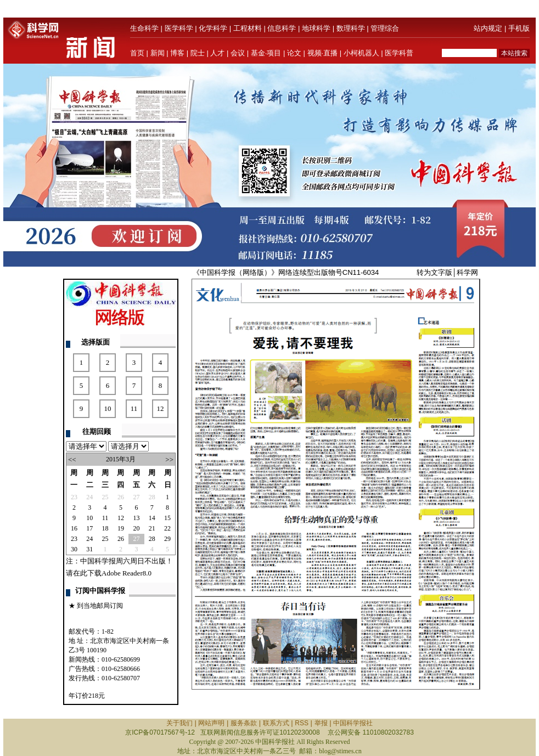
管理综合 (385, 28)
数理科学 (351, 28)
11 (134, 408)
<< (72, 459)
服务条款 (244, 723)
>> (169, 459)
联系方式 (276, 723)
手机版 (519, 28)
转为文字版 (434, 272)
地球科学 (316, 28)
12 (161, 408)
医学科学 (179, 28)
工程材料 (248, 28)
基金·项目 (266, 53)
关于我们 (179, 723)
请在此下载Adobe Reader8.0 (109, 573)
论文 (294, 53)
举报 (321, 723)
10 (108, 408)
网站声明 (211, 723)
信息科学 (282, 28)
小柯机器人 (361, 53)
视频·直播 (323, 53)
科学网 (467, 272)
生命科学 (144, 28)
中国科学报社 (353, 723)
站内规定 (488, 28)
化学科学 (213, 28)
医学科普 (399, 53)
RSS (302, 723)
